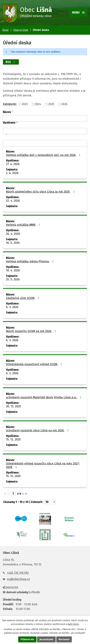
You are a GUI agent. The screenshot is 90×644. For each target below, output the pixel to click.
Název (7, 112)
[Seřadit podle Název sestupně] (13, 112)
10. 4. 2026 (13, 270)
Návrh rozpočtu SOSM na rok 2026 (32, 331)
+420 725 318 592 (18, 573)
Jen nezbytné (46, 639)
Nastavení (64, 639)
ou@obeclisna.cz (18, 579)
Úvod (5, 30)
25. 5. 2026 (13, 279)
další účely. (73, 624)
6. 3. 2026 (12, 307)
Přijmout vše (27, 639)
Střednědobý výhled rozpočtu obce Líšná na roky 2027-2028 (43, 465)
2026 (64, 104)
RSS (11, 62)
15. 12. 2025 (13, 439)
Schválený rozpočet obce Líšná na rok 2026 (38, 430)
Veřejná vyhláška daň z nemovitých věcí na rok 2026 (44, 155)
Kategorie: (10, 104)
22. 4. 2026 (13, 201)
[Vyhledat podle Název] (45, 118)
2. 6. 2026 (12, 173)
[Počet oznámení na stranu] (50, 502)
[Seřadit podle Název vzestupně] (13, 111)
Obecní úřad (21, 30)
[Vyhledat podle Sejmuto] (45, 143)
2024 (38, 104)
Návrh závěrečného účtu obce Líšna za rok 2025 (41, 192)
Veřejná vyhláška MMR (24, 225)
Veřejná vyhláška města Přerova (30, 261)
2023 (25, 104)
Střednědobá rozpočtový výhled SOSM (35, 364)
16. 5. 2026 (13, 243)
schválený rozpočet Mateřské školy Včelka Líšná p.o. (44, 397)
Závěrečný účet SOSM (23, 298)
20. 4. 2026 (13, 234)
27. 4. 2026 (13, 164)
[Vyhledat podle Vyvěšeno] (45, 131)
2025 (51, 104)
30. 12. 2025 (13, 406)
